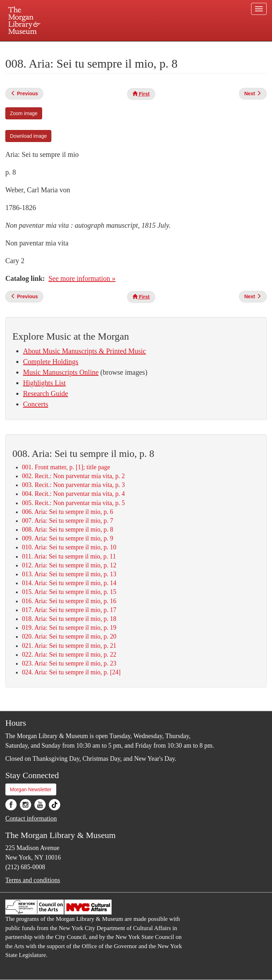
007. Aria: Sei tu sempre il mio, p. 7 (67, 521)
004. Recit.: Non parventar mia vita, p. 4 (73, 494)
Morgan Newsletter (31, 789)
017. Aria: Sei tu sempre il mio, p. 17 (69, 610)
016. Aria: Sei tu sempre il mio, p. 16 (69, 601)
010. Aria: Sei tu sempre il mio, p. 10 (69, 547)
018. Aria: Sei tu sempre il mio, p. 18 (69, 619)
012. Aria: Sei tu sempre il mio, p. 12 (69, 565)
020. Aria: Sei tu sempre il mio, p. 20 (69, 636)
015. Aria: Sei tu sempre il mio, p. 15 (69, 592)
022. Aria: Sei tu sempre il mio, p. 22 (69, 655)
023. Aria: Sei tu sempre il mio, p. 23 (69, 663)
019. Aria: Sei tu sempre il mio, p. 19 (69, 628)
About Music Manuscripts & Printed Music (84, 351)
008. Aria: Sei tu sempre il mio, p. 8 (67, 529)
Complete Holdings (51, 362)
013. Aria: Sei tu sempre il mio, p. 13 (69, 574)
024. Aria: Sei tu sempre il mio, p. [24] (71, 672)
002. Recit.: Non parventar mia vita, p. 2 (73, 476)
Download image (28, 136)
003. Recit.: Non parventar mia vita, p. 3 (73, 485)
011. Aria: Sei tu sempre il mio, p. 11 (69, 556)
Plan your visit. (52, 47)
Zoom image (24, 113)
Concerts (36, 404)
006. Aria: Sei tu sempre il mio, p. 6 (67, 512)
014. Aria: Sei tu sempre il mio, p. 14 (69, 583)
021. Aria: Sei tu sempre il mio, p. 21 (69, 646)
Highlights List (44, 383)
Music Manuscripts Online (61, 372)
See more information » (82, 278)
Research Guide (46, 393)
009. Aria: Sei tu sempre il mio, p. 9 (67, 538)
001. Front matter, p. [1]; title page (66, 467)
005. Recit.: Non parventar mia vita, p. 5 (73, 503)
